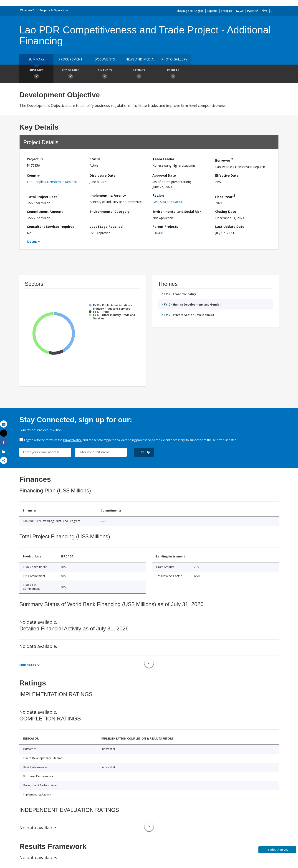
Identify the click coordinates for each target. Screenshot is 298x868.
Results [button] (173, 74)
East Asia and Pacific (168, 202)
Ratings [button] (139, 74)
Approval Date (164, 175)
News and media (139, 59)
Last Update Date (230, 227)
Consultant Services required (51, 227)
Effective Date (227, 175)
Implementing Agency (108, 195)
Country (33, 175)
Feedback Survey (277, 850)
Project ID (35, 159)
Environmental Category (110, 212)
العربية (240, 11)
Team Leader (163, 159)
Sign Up (144, 452)
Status (95, 159)
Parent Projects (165, 227)
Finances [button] (105, 74)
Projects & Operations (54, 10)
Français (227, 11)
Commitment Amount (45, 212)
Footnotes (28, 665)
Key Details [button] (71, 74)
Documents (105, 59)
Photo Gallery (174, 59)
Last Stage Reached (106, 227)
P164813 (159, 233)
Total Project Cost (43, 196)
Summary (36, 59)
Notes (32, 242)
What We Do (28, 10)
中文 (265, 11)
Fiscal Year (225, 196)
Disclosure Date (103, 175)
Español (212, 11)
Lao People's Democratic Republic (52, 182)
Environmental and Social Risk (177, 212)
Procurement (71, 59)
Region (158, 195)
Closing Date (226, 212)
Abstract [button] (36, 74)
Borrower (224, 160)
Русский (253, 11)
